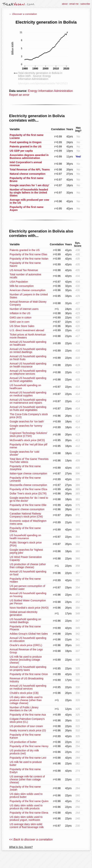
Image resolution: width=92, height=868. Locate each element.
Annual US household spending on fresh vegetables (28, 380)
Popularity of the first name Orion (29, 674)
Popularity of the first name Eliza (28, 489)
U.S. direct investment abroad (27, 330)
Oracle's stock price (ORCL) (26, 645)
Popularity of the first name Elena (29, 813)
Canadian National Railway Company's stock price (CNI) (26, 515)
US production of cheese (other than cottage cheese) (28, 566)
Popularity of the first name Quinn (29, 801)
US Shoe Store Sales (22, 326)
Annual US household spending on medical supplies (28, 394)
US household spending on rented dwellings (25, 621)
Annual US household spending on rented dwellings (28, 351)
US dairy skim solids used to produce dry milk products (26, 807)
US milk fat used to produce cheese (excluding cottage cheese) (26, 660)
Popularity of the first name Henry (29, 746)
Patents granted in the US (25, 250)
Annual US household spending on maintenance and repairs (28, 401)
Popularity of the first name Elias (28, 254)
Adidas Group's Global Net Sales (29, 634)
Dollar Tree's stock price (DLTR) (28, 494)
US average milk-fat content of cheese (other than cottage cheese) (27, 779)
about (65, 4)
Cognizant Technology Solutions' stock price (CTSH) (29, 434)
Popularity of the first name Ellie (28, 505)
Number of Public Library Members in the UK (24, 709)
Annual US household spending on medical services (28, 687)
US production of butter (23, 742)
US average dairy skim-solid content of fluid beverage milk (27, 826)
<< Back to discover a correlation (31, 839)
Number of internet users (24, 309)
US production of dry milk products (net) (24, 752)
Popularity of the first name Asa (28, 715)
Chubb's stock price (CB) (24, 693)
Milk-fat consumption (22, 286)
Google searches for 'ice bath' (27, 421)
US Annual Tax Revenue (24, 270)
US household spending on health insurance (25, 537)
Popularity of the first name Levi (28, 758)
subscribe (85, 4)
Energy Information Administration (50, 91)
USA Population (19, 282)
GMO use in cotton (21, 317)
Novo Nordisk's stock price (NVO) (29, 608)
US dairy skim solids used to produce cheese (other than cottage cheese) (26, 700)
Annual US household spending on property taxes (28, 668)
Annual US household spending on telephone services (28, 372)
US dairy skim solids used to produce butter (26, 795)
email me (74, 4)
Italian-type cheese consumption (28, 473)
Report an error (19, 95)
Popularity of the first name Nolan (29, 259)
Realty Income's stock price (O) (28, 730)
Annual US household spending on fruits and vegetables (28, 408)
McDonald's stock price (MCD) (27, 440)
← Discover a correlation (23, 14)
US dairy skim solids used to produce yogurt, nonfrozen (26, 818)
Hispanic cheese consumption (27, 509)
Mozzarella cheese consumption (28, 485)
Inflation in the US (20, 313)
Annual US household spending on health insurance (28, 365)
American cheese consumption (28, 290)
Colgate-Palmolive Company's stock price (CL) (27, 720)
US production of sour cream (26, 726)
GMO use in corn (20, 322)
